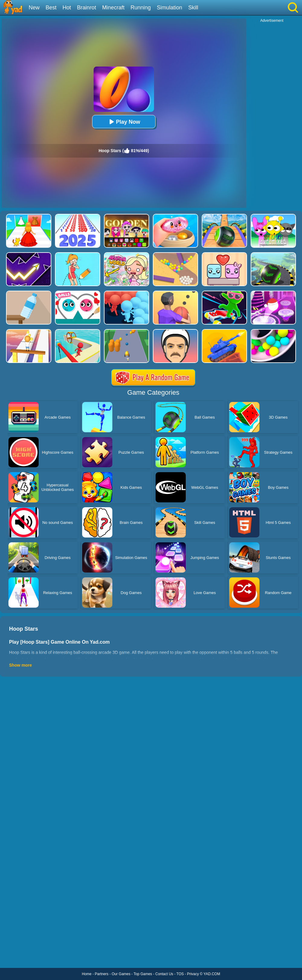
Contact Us (164, 974)
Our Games (121, 974)
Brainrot (87, 8)
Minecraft (113, 8)
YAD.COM (212, 974)
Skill (193, 8)
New (34, 8)
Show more (20, 665)
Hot (67, 8)
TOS (180, 974)
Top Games (143, 974)
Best (51, 8)
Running (141, 8)
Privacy (193, 974)
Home (87, 974)
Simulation (169, 8)
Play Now (124, 122)
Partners (102, 974)
